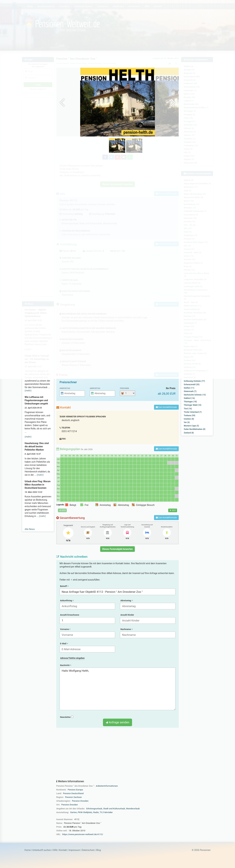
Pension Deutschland (73, 793)
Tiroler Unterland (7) (193, 412)
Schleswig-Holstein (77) (194, 381)
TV (101, 812)
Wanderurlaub (133, 809)
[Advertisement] (117, 754)
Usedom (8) (189, 419)
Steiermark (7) (190, 391)
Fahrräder (108, 812)
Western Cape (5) (191, 426)
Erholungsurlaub (94, 809)
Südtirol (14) (189, 398)
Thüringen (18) (190, 402)
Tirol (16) (188, 409)
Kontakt (63, 850)
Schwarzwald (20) (192, 385)
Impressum (74, 850)
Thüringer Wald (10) (193, 405)
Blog (99, 850)
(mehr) (28, 391)
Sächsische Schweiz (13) (195, 395)
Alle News (30, 529)
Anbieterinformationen (107, 786)
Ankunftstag (67, 600)
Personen (124, 388)
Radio (96, 812)
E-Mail (64, 644)
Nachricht (66, 665)
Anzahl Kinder (127, 615)
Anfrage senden (117, 722)
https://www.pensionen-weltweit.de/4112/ (83, 834)
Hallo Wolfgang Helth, (117, 689)
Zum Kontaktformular (166, 407)
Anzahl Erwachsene (70, 615)
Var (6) (187, 422)
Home (28, 850)
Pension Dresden (80, 801)
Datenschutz (88, 850)
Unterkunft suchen (42, 850)
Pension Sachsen (74, 797)
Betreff (64, 586)
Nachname (126, 629)
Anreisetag (65, 388)
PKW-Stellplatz (85, 812)
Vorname (65, 629)
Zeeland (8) (189, 433)
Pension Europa (75, 790)
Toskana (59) (190, 415)
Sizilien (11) (189, 388)
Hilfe (55, 850)
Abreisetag (95, 388)
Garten (73, 812)
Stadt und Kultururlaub (114, 809)
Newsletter (67, 717)
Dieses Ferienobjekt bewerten (118, 549)
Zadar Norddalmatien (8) (195, 429)
